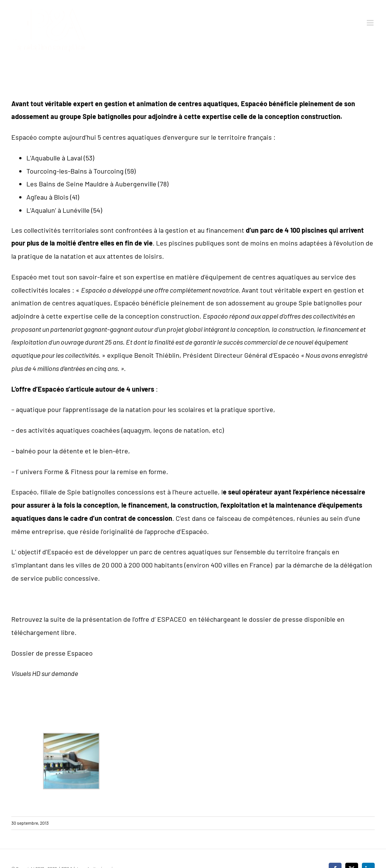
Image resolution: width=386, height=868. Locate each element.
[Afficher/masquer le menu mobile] (371, 23)
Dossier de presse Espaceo (52, 653)
